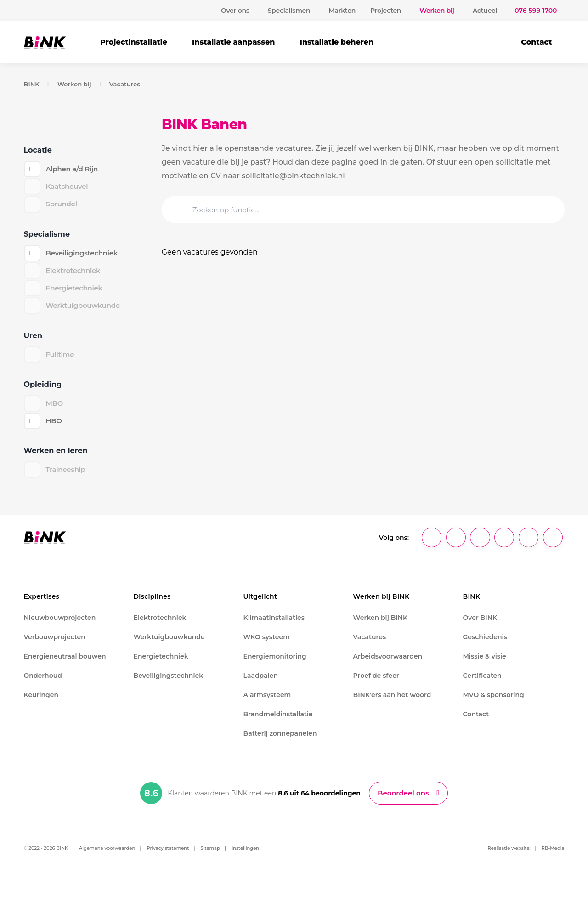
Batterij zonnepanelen (280, 741)
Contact (536, 42)
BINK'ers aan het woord (392, 703)
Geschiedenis (485, 645)
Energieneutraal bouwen (65, 664)
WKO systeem (267, 645)
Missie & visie (485, 664)
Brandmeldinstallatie (278, 722)
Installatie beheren (336, 42)
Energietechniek (161, 664)
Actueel (485, 11)
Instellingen (245, 857)
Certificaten (482, 683)
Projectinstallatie (134, 42)
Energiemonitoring (275, 664)
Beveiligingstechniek (84, 256)
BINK (32, 84)
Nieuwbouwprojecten (60, 625)
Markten (342, 11)
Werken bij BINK (381, 625)
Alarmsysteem (267, 703)
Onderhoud (43, 683)
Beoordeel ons (404, 801)
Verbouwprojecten (55, 645)
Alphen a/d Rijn (74, 169)
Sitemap (210, 857)
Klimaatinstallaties (274, 625)
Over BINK (480, 625)
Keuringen (41, 703)
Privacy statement (168, 857)
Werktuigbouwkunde (169, 645)
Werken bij (76, 84)
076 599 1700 (536, 11)
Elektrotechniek (160, 625)
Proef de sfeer (376, 683)
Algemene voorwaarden (107, 857)
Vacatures (129, 84)
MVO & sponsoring (494, 703)
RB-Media (553, 857)
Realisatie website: (509, 857)
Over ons (235, 11)
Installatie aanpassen (234, 42)
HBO (55, 429)
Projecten (386, 11)
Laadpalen (261, 683)
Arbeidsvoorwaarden (388, 664)
